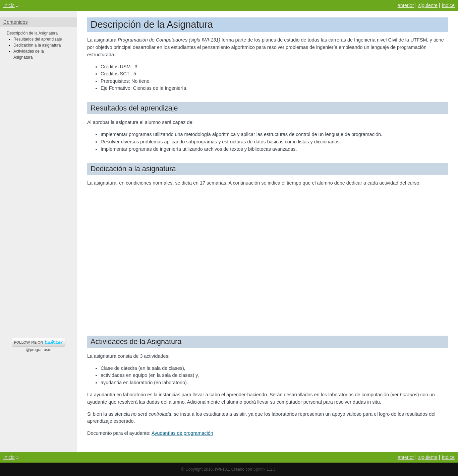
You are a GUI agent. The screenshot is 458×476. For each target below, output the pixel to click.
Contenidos (16, 22)
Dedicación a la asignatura (37, 45)
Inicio (9, 5)
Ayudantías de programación (182, 433)
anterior (406, 5)
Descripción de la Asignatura (32, 33)
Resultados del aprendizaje (38, 39)
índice (448, 5)
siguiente (428, 5)
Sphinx (259, 469)
